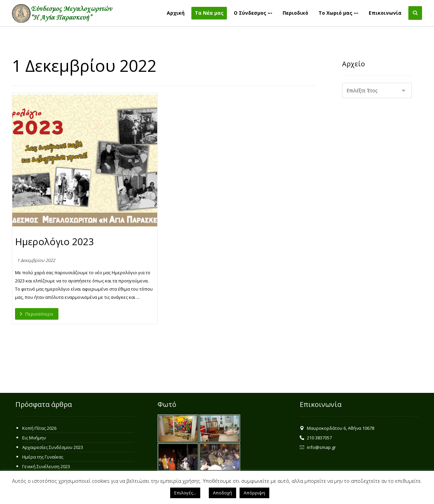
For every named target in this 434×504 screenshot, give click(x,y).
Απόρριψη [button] (254, 493)
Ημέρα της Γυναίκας (43, 457)
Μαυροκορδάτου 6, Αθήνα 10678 (337, 428)
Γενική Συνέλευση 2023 (46, 466)
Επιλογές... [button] (185, 493)
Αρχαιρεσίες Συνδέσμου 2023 (53, 447)
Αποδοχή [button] (222, 493)
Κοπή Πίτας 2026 (39, 428)
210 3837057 (316, 438)
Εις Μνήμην (34, 438)
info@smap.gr (318, 447)
